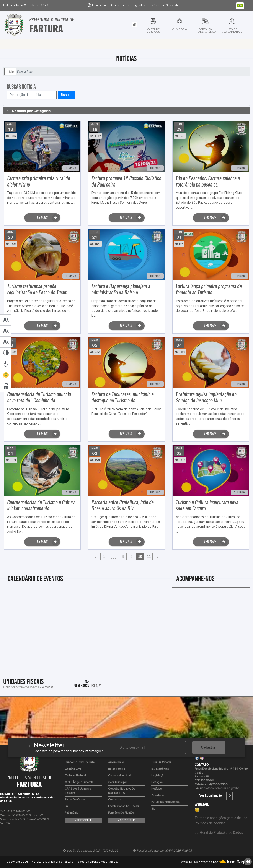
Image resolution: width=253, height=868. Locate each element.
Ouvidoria (158, 796)
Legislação (158, 776)
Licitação (157, 782)
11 (149, 557)
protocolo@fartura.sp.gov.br (221, 788)
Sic (153, 809)
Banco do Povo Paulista (80, 762)
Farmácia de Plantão (121, 813)
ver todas (47, 687)
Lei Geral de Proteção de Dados (219, 833)
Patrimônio (72, 813)
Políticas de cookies (210, 823)
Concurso (114, 800)
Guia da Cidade (161, 762)
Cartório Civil (73, 769)
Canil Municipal (118, 782)
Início (10, 71)
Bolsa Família (117, 769)
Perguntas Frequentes (165, 802)
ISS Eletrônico (160, 769)
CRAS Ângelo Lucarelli (79, 782)
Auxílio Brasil (116, 762)
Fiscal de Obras (75, 800)
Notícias (157, 789)
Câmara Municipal (119, 776)
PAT (67, 806)
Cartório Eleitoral (75, 776)
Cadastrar (209, 747)
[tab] (135, 24)
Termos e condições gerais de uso (221, 818)
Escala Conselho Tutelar (124, 806)
